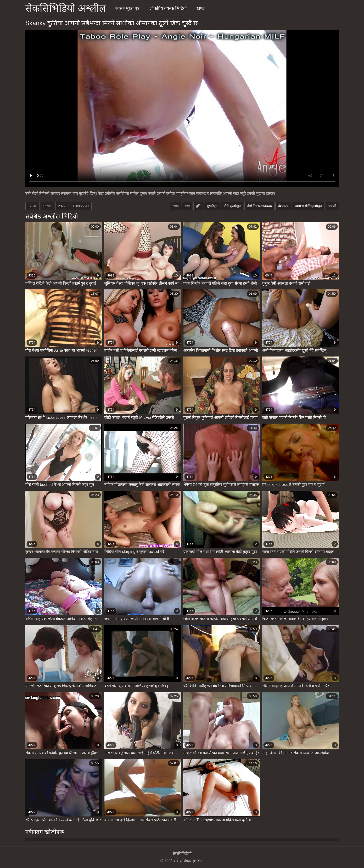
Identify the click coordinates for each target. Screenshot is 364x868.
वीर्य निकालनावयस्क (259, 206)
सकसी (332, 206)
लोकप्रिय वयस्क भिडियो (168, 8)
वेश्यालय (283, 206)
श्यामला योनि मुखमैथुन (308, 206)
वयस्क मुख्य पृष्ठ (127, 8)
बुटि (198, 206)
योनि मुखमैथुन (232, 206)
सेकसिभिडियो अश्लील (66, 8)
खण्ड (201, 8)
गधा (187, 206)
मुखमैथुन (212, 206)
